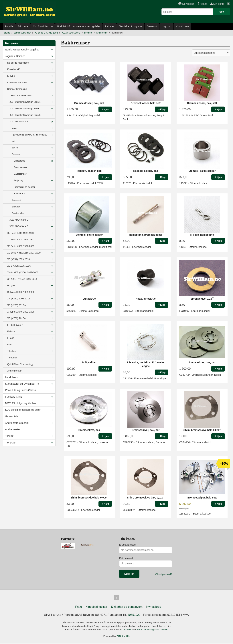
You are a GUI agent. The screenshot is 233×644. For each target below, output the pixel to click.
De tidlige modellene (18, 63)
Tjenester (12, 358)
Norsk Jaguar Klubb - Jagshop (22, 50)
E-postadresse (127, 545)
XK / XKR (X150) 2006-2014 (22, 279)
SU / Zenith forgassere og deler (23, 410)
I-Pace (11, 338)
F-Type (11, 285)
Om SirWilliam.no (43, 26)
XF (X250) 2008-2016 (19, 299)
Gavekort (152, 26)
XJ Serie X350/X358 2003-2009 (24, 253)
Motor (14, 128)
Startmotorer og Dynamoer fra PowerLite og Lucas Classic (22, 387)
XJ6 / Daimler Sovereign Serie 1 (25, 102)
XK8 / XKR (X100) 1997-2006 (23, 272)
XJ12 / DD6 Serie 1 (19, 122)
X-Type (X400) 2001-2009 (21, 312)
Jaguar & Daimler (15, 56)
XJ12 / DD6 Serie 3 (19, 226)
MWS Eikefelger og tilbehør (21, 403)
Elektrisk (16, 207)
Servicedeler (18, 213)
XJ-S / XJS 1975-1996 (19, 266)
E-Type (11, 76)
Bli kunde (23, 26)
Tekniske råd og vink (131, 26)
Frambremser (20, 167)
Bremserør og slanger (24, 187)
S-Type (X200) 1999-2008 (21, 292)
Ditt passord (126, 558)
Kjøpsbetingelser (96, 607)
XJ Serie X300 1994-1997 (21, 240)
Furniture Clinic (14, 397)
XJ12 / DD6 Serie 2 (19, 220)
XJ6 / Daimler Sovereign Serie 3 (25, 115)
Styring (15, 148)
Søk (222, 12)
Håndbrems (19, 194)
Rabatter (110, 26)
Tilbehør (12, 351)
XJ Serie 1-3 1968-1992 (20, 96)
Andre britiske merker (17, 423)
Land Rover (12, 377)
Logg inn (167, 26)
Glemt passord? (164, 574)
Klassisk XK (14, 69)
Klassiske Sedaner (17, 82)
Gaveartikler (12, 416)
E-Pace (11, 331)
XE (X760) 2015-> (17, 318)
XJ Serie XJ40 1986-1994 (21, 233)
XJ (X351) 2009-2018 (19, 259)
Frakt (78, 607)
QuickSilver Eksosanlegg (20, 364)
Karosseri (16, 200)
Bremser (16, 154)
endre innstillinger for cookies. (153, 630)
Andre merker (14, 371)
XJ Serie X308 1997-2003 (21, 246)
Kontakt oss (182, 26)
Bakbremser (20, 174)
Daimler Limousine (17, 89)
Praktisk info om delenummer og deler (79, 26)
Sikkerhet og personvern (127, 607)
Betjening (18, 180)
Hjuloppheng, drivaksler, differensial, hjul (29, 138)
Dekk (10, 344)
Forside (9, 26)
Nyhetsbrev (154, 607)
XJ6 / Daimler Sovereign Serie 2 (25, 109)
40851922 (134, 615)
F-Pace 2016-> (15, 325)
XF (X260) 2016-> (17, 305)
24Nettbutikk (123, 637)
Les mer (128, 630)
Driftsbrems (19, 161)
